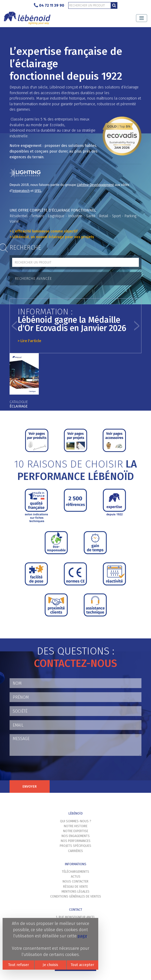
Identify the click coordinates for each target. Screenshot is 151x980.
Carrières (75, 851)
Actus (76, 876)
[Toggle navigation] (142, 18)
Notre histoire (76, 826)
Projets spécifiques (75, 846)
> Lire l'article (29, 341)
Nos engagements (76, 836)
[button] (14, 326)
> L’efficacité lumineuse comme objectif (44, 231)
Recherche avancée (33, 279)
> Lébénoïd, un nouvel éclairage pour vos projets (52, 237)
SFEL (38, 191)
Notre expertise (76, 831)
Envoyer (30, 786)
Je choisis (50, 965)
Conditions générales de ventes (76, 896)
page (82, 936)
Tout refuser (18, 965)
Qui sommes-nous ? (76, 821)
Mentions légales (75, 891)
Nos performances (76, 841)
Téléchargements (75, 872)
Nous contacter (75, 881)
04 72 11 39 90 (49, 6)
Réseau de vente (75, 887)
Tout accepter (82, 965)
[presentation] (49, 770)
